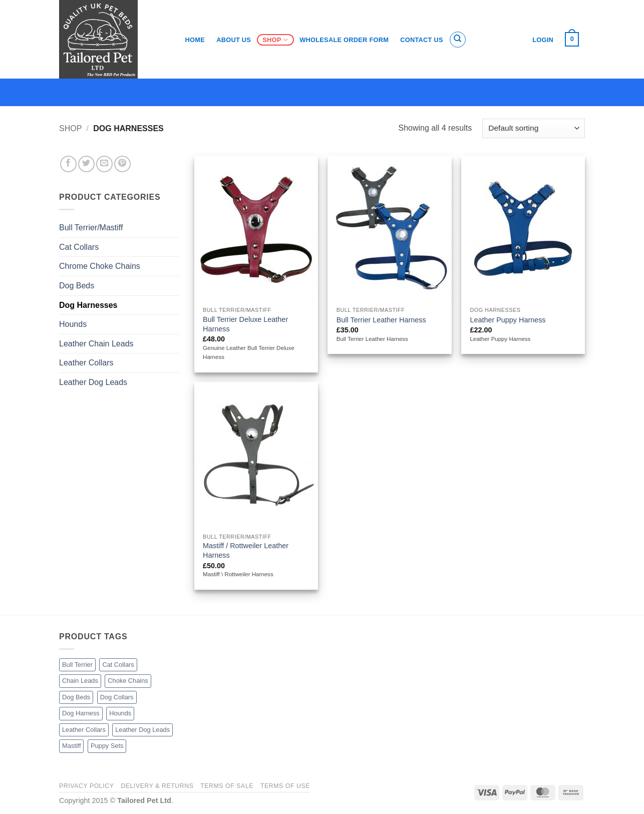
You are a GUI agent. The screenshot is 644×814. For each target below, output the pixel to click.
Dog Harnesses (88, 305)
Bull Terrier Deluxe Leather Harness (245, 324)
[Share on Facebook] (68, 164)
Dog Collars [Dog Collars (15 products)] (117, 697)
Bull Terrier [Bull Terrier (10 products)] (77, 665)
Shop (275, 40)
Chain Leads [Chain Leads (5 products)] (80, 681)
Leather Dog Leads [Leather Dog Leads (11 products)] (142, 730)
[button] (572, 40)
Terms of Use (285, 786)
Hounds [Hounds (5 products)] (120, 713)
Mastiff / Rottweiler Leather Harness (246, 550)
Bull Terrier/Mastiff (91, 228)
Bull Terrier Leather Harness (381, 320)
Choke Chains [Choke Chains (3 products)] (128, 681)
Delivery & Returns (157, 786)
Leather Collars (86, 363)
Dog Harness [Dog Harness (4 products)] (81, 713)
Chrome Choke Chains (100, 266)
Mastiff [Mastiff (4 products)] (71, 746)
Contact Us (422, 40)
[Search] (458, 40)
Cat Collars (79, 247)
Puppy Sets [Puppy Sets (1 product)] (107, 746)
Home (195, 40)
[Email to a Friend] (104, 164)
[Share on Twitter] (86, 164)
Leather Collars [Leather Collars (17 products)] (84, 730)
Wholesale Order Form (344, 40)
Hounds (73, 324)
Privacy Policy (86, 786)
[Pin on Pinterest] (122, 164)
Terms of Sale (227, 786)
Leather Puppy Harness (508, 320)
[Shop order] (534, 128)
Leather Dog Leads (93, 382)
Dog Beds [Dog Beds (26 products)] (76, 697)
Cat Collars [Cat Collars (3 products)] (118, 665)
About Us (234, 40)
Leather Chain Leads (96, 344)
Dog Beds (77, 286)
